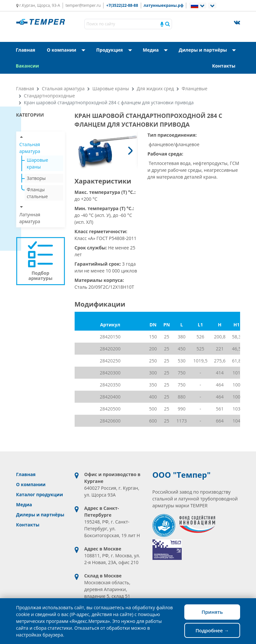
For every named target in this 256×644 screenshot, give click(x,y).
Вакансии (28, 66)
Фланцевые (195, 88)
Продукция (116, 50)
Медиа (155, 50)
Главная (26, 50)
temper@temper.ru (83, 5)
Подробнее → (212, 630)
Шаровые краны (111, 88)
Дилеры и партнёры (209, 50)
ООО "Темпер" (182, 475)
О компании (68, 50)
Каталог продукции (40, 494)
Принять (212, 612)
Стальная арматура (63, 88)
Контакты (224, 66)
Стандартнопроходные (49, 96)
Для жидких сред (156, 88)
